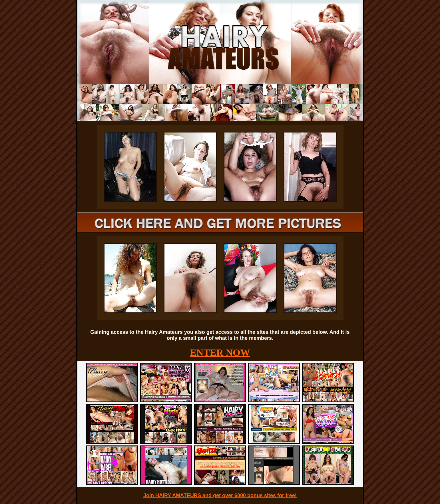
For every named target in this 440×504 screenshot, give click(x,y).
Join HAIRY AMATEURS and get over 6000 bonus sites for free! (220, 495)
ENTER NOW (220, 353)
